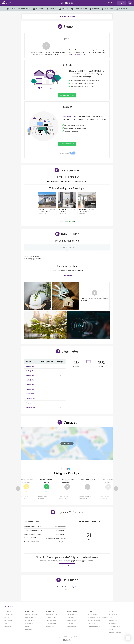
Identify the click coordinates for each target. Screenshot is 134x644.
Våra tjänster (109, 3)
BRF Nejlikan (67, 3)
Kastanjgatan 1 (31, 366)
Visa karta (67, 444)
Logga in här (67, 275)
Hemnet (7, 617)
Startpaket (8, 626)
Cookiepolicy (112, 629)
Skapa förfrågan (51, 626)
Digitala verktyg (30, 620)
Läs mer (67, 566)
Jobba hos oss (113, 620)
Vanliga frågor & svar (94, 626)
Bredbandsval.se (69, 116)
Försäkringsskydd (51, 617)
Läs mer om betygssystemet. (78, 54)
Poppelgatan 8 (31, 407)
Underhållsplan (30, 623)
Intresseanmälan (72, 626)
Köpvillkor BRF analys (115, 632)
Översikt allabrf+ (9, 614)
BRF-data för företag (94, 620)
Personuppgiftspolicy (115, 626)
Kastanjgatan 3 (31, 375)
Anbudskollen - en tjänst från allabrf (98, 617)
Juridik (27, 626)
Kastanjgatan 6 (31, 389)
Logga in (122, 3)
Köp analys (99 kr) (67, 95)
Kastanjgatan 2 (31, 371)
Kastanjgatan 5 (31, 384)
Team (110, 617)
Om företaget (113, 614)
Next (116, 489)
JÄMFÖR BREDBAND (67, 144)
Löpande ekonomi (30, 617)
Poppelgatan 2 (31, 394)
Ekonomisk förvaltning (32, 614)
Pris (6, 623)
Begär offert (29, 629)
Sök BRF (9, 606)
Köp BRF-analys (92, 614)
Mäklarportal (91, 623)
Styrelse (74, 587)
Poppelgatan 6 (31, 403)
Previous (18, 489)
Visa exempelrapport (47, 88)
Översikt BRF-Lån (72, 614)
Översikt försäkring (52, 614)
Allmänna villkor (113, 623)
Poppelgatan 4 (31, 398)
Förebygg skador (51, 623)
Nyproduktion (71, 623)
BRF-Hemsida (8, 620)
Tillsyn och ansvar (51, 620)
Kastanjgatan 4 (31, 380)
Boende (68, 587)
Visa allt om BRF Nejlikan (67, 16)
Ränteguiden (71, 617)
